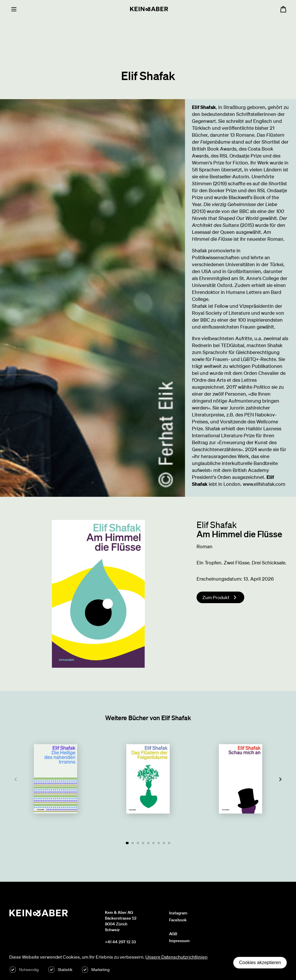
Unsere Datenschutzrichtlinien (176, 957)
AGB (173, 934)
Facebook (178, 920)
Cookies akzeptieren (260, 963)
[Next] (280, 780)
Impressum (179, 941)
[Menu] (14, 9)
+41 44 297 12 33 (120, 942)
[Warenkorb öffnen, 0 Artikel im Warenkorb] (283, 9)
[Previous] (16, 780)
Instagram (178, 913)
